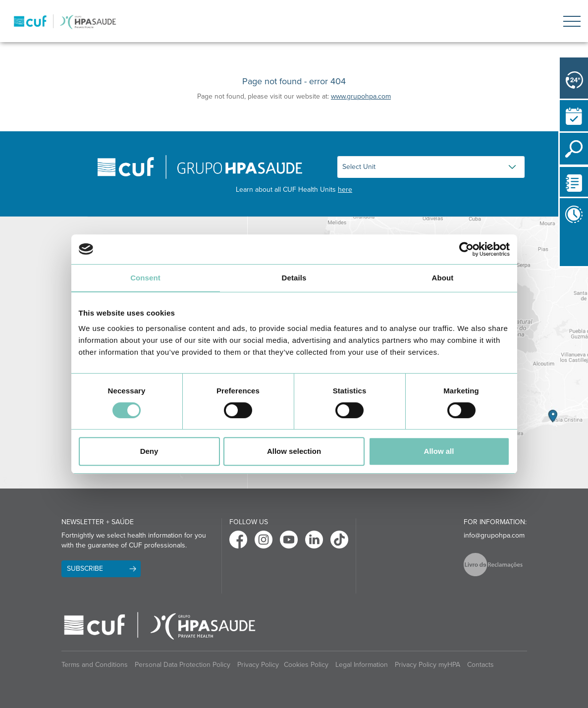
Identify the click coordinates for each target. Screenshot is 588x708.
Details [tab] (294, 278)
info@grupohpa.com (494, 535)
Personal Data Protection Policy (183, 665)
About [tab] (443, 278)
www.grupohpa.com (361, 96)
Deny (149, 451)
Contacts (481, 665)
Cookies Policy (306, 665)
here (345, 190)
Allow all (439, 451)
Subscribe (85, 569)
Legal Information (362, 665)
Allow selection (294, 451)
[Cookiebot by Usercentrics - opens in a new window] (466, 249)
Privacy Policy (258, 665)
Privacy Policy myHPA (428, 665)
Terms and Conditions (95, 665)
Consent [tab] (145, 278)
